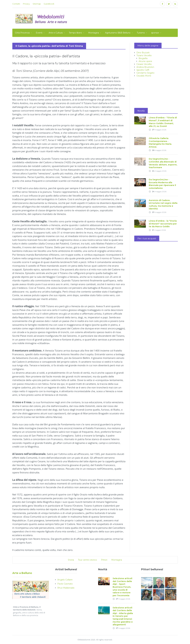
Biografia (143, 58)
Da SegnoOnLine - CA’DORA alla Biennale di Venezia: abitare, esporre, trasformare (163, 163)
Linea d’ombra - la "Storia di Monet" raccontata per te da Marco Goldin (163, 224)
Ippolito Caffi (143, 70)
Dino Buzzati (143, 53)
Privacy (26, 4)
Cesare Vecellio (144, 64)
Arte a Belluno (22, 573)
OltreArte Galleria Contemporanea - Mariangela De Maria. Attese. (160, 143)
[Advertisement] (125, 18)
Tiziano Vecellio (144, 55)
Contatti (16, 4)
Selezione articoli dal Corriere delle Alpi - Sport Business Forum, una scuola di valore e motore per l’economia (124, 587)
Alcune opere (145, 61)
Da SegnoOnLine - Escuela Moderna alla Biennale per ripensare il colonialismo (162, 184)
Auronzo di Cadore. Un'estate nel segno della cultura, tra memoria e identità (163, 205)
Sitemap (37, 4)
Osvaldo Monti (144, 76)
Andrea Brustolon (145, 67)
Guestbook (49, 4)
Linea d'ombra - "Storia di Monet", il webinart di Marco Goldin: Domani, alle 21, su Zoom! (163, 122)
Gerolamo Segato (145, 73)
